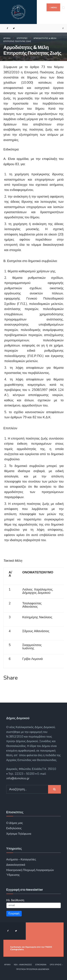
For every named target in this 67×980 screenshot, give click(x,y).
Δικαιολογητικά (16, 865)
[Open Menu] (63, 8)
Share (11, 678)
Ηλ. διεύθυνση (15, 900)
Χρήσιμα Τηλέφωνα (19, 834)
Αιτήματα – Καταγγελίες (21, 859)
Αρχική (7, 38)
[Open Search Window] (62, 28)
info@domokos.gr (18, 778)
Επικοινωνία (41, 965)
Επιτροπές (22, 38)
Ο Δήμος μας (15, 823)
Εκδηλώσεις (14, 828)
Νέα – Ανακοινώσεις (23, 965)
